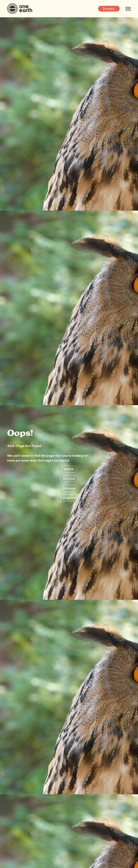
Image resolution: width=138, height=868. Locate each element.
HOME (69, 469)
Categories (69, 498)
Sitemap (69, 488)
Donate (109, 9)
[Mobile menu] (128, 9)
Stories (69, 479)
